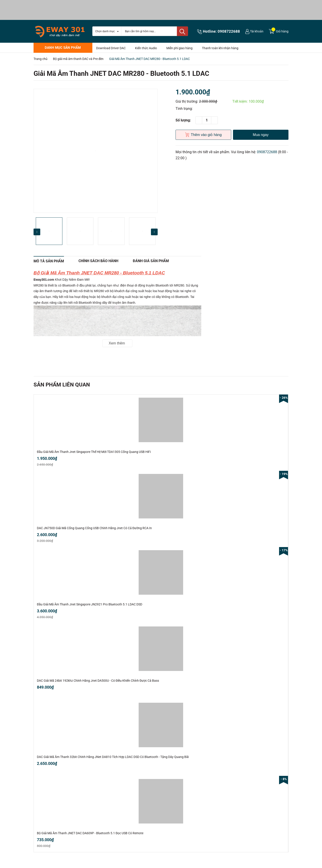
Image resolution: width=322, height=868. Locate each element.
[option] (96, 151)
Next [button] (154, 232)
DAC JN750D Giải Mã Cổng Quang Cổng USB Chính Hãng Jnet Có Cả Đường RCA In (94, 528)
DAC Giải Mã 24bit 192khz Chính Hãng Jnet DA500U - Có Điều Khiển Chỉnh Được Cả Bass (98, 681)
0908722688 (229, 31)
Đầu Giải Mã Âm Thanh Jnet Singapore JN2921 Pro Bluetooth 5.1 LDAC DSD (90, 604)
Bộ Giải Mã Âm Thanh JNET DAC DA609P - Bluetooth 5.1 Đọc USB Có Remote (90, 833)
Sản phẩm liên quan (62, 385)
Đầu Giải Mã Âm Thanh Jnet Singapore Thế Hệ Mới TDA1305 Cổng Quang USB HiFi (94, 452)
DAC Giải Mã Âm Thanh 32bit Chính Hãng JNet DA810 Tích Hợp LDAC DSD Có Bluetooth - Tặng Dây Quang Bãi (113, 757)
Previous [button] (37, 232)
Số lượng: (183, 120)
